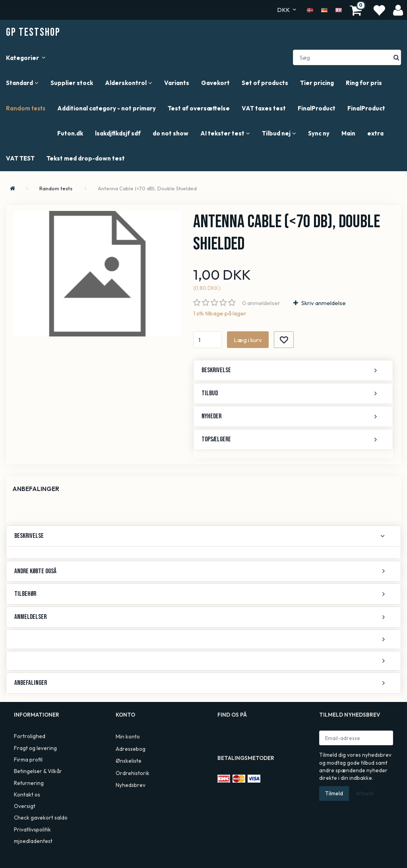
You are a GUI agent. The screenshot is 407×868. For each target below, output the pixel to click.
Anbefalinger (36, 489)
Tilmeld (334, 793)
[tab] (293, 370)
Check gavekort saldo (41, 818)
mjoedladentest (33, 841)
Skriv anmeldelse (323, 303)
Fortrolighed (30, 736)
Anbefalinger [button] (31, 683)
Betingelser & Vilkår (38, 771)
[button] (203, 639)
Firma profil (28, 760)
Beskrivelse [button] (216, 370)
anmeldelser (261, 303)
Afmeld (364, 793)
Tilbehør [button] (25, 594)
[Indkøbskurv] (357, 10)
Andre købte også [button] (35, 571)
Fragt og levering (35, 748)
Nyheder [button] (211, 416)
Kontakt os (27, 795)
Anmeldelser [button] (30, 617)
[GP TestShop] (33, 32)
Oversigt (25, 806)
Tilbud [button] (210, 393)
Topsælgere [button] (216, 439)
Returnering (29, 783)
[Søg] (396, 57)
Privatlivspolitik (32, 829)
